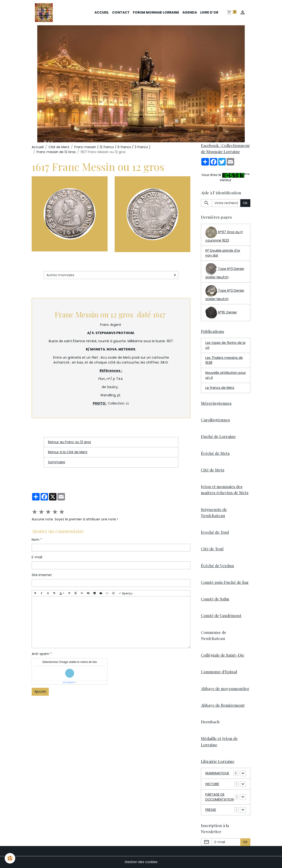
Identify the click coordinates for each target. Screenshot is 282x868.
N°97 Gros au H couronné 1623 (224, 235)
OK (245, 203)
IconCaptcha (69, 682)
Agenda (190, 12)
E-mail (37, 557)
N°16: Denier (221, 313)
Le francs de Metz (220, 388)
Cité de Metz (59, 147)
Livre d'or (209, 12)
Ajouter (40, 691)
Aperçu (125, 593)
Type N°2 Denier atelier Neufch (225, 293)
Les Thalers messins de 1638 (224, 360)
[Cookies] (10, 858)
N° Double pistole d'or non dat (223, 253)
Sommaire (57, 462)
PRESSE (211, 810)
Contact (121, 12)
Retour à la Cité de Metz (68, 452)
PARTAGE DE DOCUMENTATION (220, 797)
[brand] (45, 13)
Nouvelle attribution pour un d (226, 375)
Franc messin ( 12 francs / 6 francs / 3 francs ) (112, 147)
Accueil (102, 12)
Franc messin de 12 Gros (56, 152)
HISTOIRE (212, 784)
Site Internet (42, 575)
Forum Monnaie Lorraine (156, 12)
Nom (36, 540)
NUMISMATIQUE (217, 773)
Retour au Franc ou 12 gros (70, 442)
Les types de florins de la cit (225, 345)
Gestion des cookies (141, 862)
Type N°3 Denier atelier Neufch (225, 271)
